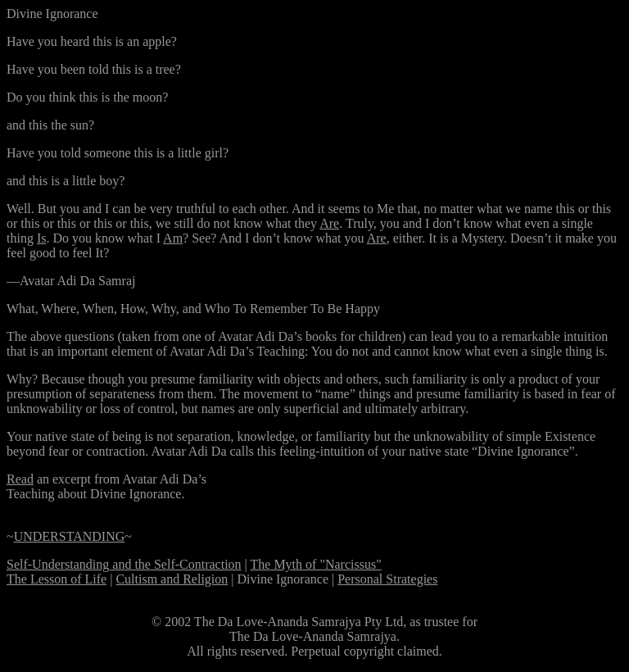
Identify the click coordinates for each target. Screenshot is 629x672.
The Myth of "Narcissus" (316, 564)
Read (20, 479)
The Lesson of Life (57, 579)
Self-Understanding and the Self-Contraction (124, 564)
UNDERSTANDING (70, 536)
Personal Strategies (387, 579)
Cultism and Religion (172, 579)
